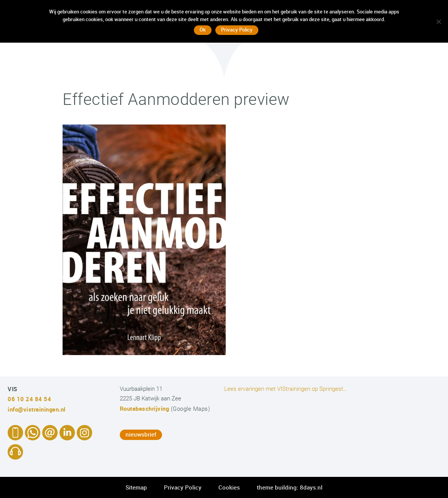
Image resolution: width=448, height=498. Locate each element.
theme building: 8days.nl (290, 487)
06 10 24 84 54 (29, 399)
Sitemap (136, 487)
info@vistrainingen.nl (37, 409)
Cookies (229, 487)
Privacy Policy (183, 487)
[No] (438, 22)
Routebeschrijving (145, 408)
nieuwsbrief (141, 434)
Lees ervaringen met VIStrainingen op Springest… (286, 389)
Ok (203, 30)
